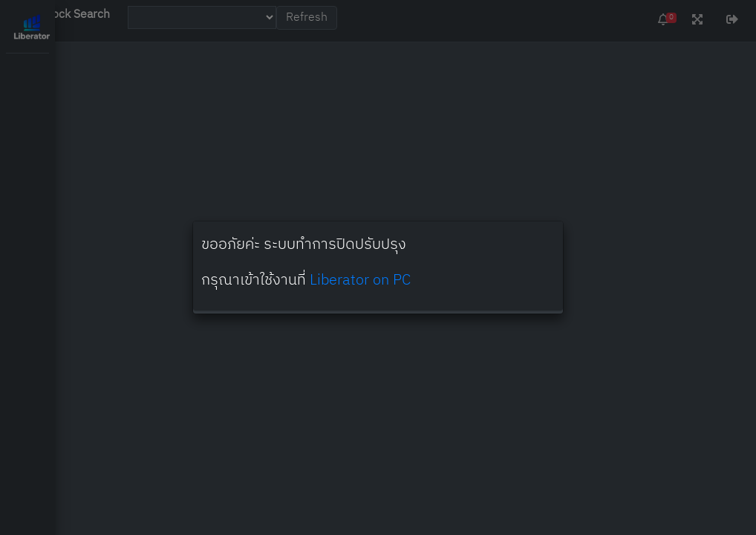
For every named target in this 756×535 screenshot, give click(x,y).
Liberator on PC (360, 281)
